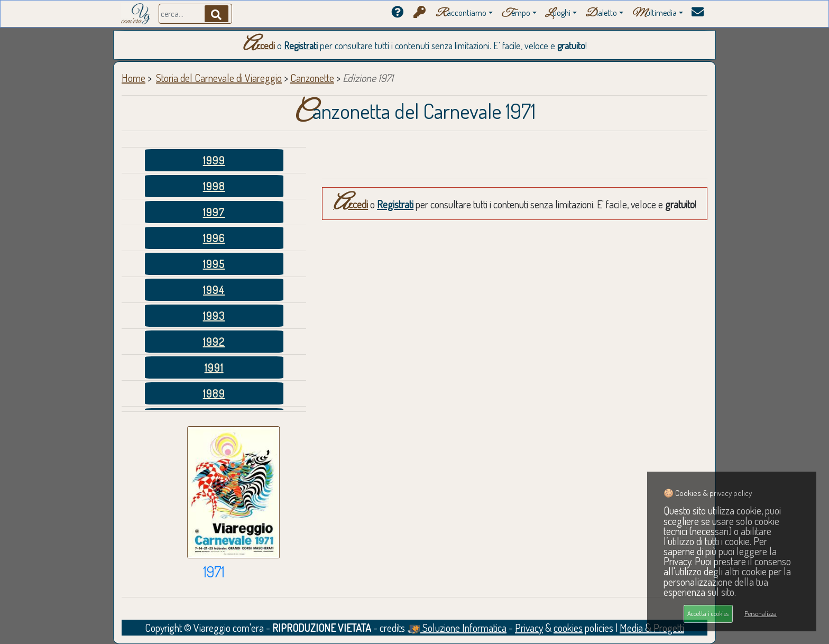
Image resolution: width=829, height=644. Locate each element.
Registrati (301, 45)
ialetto (601, 13)
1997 (214, 212)
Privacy (529, 628)
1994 (214, 290)
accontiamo (461, 13)
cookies (568, 628)
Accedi (259, 45)
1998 (214, 186)
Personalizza (761, 613)
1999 (214, 160)
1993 (214, 316)
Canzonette (312, 78)
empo (516, 13)
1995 (214, 264)
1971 (214, 572)
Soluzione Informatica (457, 628)
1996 (214, 238)
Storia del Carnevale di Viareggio (219, 78)
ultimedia (654, 13)
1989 (214, 393)
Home (133, 78)
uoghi (558, 13)
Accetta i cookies (708, 613)
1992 (214, 342)
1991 (214, 367)
